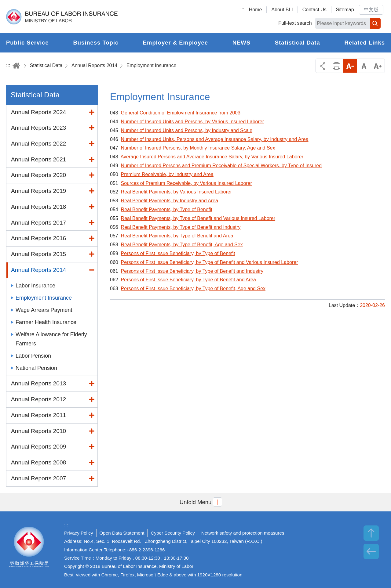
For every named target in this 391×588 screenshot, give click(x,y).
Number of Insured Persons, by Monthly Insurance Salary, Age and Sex (198, 148)
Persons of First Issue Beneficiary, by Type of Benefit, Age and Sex (193, 289)
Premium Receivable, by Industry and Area (167, 174)
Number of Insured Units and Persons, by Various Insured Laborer (192, 122)
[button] (195, 502)
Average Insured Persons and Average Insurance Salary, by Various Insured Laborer (212, 157)
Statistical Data (46, 65)
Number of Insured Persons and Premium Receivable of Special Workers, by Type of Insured (221, 166)
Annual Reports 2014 (94, 65)
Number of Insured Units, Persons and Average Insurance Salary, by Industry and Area (215, 139)
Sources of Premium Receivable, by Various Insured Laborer (186, 183)
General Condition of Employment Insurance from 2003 (181, 113)
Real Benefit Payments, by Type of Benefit (167, 209)
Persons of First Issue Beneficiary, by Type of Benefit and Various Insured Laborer (210, 262)
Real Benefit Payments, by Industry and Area (170, 201)
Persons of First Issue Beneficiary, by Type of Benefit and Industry (192, 271)
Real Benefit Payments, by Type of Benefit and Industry (181, 227)
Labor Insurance (35, 286)
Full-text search (295, 23)
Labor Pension (33, 356)
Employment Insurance (152, 65)
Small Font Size (350, 66)
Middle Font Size (364, 66)
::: (242, 10)
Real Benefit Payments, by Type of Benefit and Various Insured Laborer (198, 218)
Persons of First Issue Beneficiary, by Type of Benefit (178, 253)
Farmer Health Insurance (46, 322)
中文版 (371, 10)
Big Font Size (378, 66)
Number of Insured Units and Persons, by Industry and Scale (187, 130)
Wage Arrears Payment (44, 310)
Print (336, 66)
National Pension (36, 368)
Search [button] (375, 23)
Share (323, 66)
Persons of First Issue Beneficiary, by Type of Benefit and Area (188, 280)
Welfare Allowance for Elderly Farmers (51, 339)
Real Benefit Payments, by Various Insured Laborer (176, 192)
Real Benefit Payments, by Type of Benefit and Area (177, 236)
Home (256, 10)
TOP (371, 533)
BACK (371, 551)
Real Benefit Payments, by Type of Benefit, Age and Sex (182, 245)
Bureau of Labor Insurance (62, 17)
